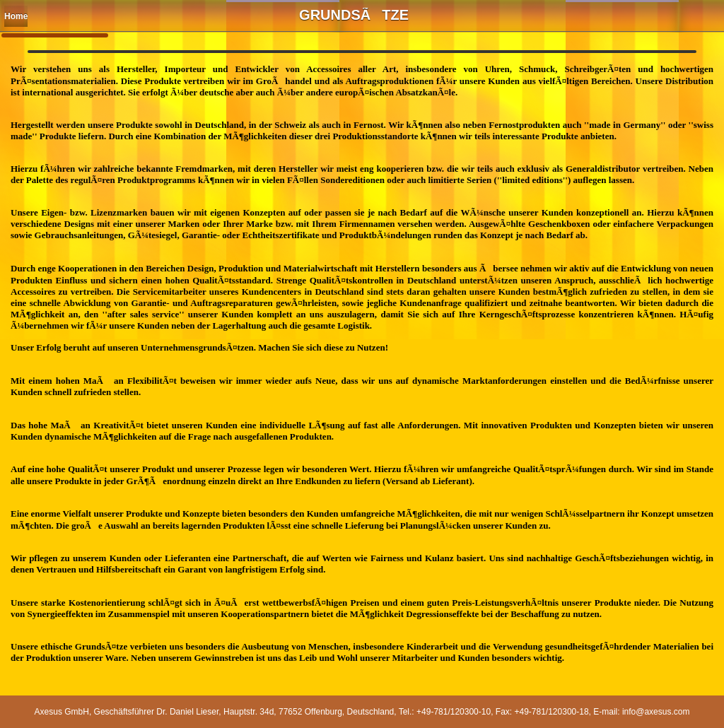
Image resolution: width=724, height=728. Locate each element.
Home (16, 16)
